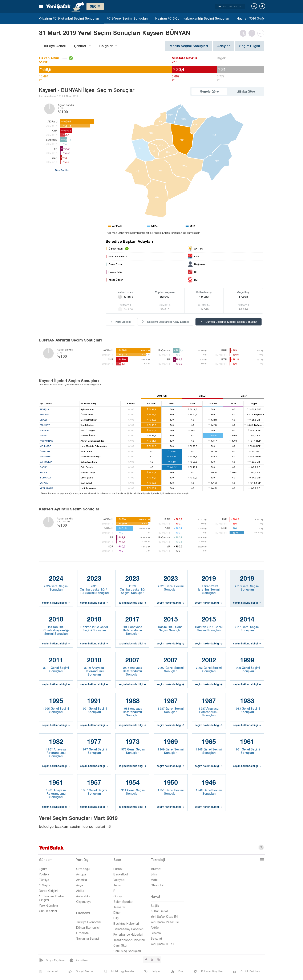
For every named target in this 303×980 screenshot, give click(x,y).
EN (225, 7)
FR (236, 7)
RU (241, 7)
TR (219, 7)
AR (230, 7)
